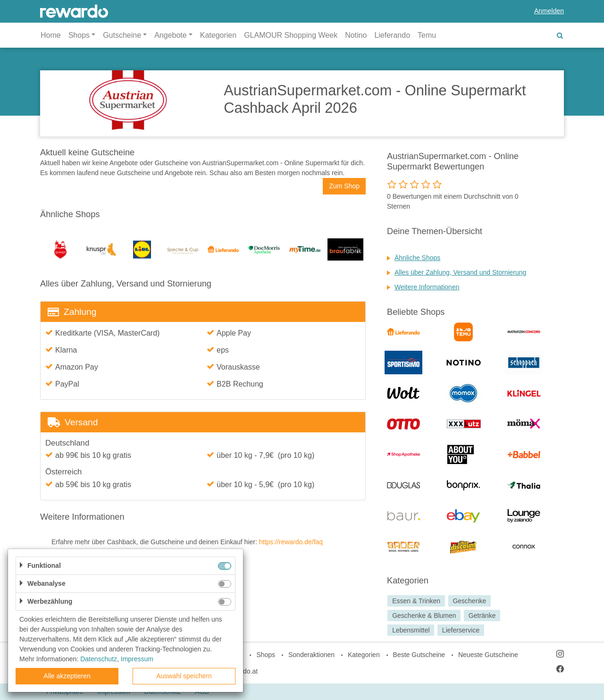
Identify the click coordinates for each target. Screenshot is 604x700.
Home (51, 35)
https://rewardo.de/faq (291, 542)
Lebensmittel (411, 630)
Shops (266, 655)
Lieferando (392, 35)
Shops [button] (79, 35)
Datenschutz (99, 659)
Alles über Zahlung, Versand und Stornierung (460, 272)
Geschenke (469, 601)
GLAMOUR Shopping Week (291, 35)
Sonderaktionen (311, 655)
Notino (356, 35)
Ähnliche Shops (417, 258)
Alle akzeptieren (67, 676)
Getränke (482, 616)
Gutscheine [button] (122, 35)
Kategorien (218, 35)
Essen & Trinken (416, 601)
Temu (427, 35)
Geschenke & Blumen (424, 616)
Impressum (137, 659)
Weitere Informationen (427, 287)
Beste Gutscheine (419, 655)
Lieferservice (461, 630)
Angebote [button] (171, 35)
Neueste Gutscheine (488, 655)
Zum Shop (344, 186)
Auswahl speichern (184, 676)
